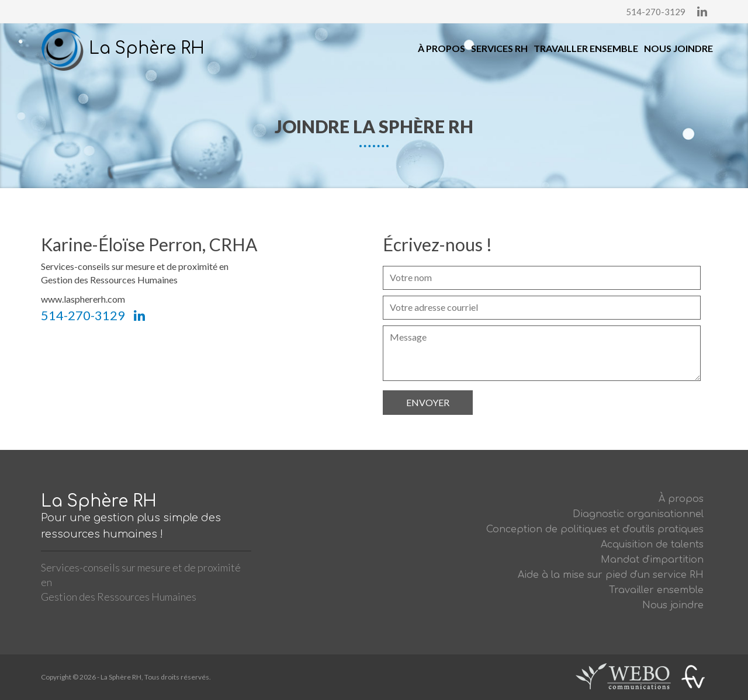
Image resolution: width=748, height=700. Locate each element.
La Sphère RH (123, 48)
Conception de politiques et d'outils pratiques (595, 529)
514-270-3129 (656, 12)
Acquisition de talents (652, 545)
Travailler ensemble (586, 48)
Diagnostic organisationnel (638, 514)
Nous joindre (678, 48)
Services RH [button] (499, 48)
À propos (441, 48)
